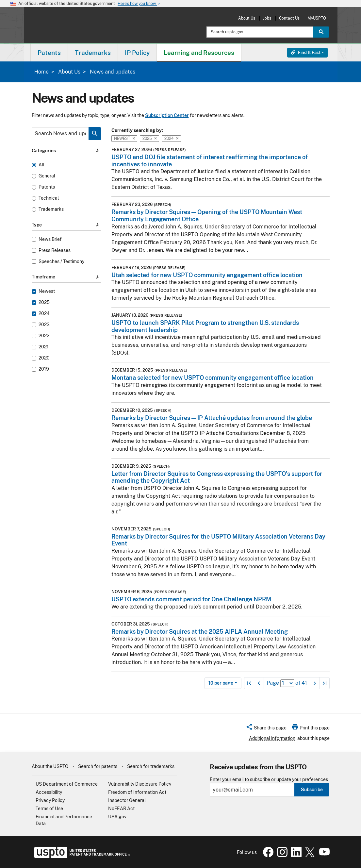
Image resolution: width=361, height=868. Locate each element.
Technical (49, 198)
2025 (44, 302)
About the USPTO (50, 766)
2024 (44, 314)
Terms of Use (49, 809)
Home (41, 72)
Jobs (267, 18)
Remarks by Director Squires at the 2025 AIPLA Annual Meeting (200, 632)
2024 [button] (171, 139)
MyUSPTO (317, 18)
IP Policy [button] (137, 53)
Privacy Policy (50, 800)
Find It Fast (306, 52)
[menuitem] (49, 52)
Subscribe (312, 790)
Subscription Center (167, 115)
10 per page (221, 683)
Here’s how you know (139, 4)
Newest (47, 291)
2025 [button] (149, 139)
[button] (266, 729)
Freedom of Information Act (137, 792)
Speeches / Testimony (61, 262)
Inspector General (127, 800)
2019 (44, 369)
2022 (44, 336)
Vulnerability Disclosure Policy (140, 784)
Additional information (272, 738)
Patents (47, 187)
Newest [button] (124, 139)
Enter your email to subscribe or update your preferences (269, 780)
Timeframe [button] (66, 277)
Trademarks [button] (93, 53)
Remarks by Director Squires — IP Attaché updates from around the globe (212, 418)
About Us (247, 18)
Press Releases (55, 250)
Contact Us (289, 18)
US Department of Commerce (67, 784)
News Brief (50, 239)
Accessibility (49, 792)
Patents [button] (49, 53)
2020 (44, 358)
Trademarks (51, 209)
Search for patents (98, 766)
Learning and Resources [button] (199, 53)
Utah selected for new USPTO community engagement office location (207, 275)
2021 (44, 347)
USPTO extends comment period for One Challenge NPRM (191, 599)
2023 (44, 325)
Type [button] (66, 225)
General (47, 176)
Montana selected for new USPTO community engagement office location (213, 378)
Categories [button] (66, 151)
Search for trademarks (151, 766)
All (41, 165)
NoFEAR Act (121, 809)
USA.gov (117, 817)
